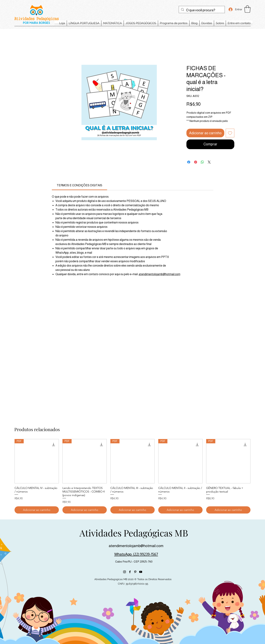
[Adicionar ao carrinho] (37, 510)
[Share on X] (209, 162)
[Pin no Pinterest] (196, 162)
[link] (79, 185)
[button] (247, 9)
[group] (132, 476)
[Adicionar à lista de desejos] (230, 133)
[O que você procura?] (202, 10)
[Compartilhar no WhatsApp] (202, 162)
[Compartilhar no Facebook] (189, 162)
